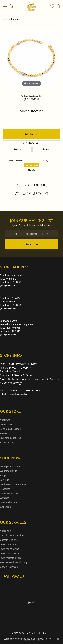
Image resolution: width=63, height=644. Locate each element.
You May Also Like (32, 194)
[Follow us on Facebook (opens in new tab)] (14, 583)
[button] (12, 6)
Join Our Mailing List (31, 221)
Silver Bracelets (13, 19)
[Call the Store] (8, 286)
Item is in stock (32, 165)
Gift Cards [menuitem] (5, 507)
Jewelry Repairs (8, 544)
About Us (5, 420)
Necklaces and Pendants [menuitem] (13, 484)
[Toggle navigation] (5, 6)
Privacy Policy (7, 442)
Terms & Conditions (19, 625)
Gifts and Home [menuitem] (8, 502)
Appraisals (6, 531)
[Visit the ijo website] (31, 602)
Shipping (17, 149)
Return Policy (23, 618)
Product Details (32, 185)
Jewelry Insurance (9, 553)
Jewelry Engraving (10, 549)
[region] (31, 59)
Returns (46, 149)
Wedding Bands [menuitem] (8, 471)
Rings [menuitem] (3, 475)
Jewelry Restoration (10, 558)
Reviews (4, 433)
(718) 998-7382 (31, 99)
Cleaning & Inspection (12, 535)
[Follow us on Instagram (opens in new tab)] (6, 583)
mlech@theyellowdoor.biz (14, 394)
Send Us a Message (10, 429)
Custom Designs (9, 540)
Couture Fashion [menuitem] (9, 493)
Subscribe (32, 244)
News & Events (8, 424)
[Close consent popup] (58, 639)
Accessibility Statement (42, 625)
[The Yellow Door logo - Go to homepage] (31, 6)
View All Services (9, 567)
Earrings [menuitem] (4, 480)
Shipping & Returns (10, 438)
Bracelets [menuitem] (5, 489)
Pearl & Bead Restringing (13, 562)
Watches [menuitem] (5, 498)
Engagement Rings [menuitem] (10, 466)
